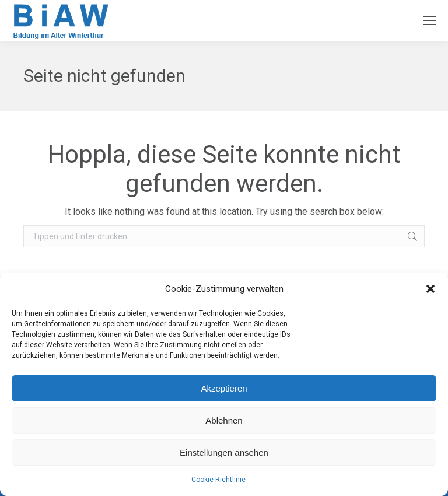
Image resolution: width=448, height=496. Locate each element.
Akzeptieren (224, 388)
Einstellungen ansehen (224, 453)
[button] (430, 289)
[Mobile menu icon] (429, 20)
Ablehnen (224, 420)
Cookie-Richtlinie (218, 480)
